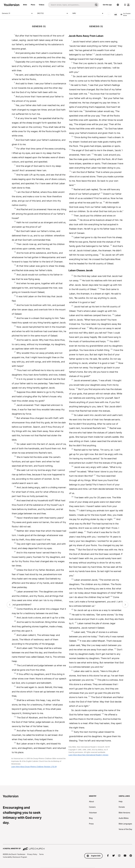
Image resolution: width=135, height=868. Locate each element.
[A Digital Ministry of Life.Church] (67, 847)
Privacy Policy (32, 854)
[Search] (71, 5)
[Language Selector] (118, 5)
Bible (25, 5)
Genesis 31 (18, 13)
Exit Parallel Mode (125, 15)
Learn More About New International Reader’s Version (88, 755)
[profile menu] (127, 5)
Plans (33, 5)
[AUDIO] (109, 14)
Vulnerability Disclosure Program (15, 857)
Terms (41, 854)
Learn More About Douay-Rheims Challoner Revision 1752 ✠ (34, 767)
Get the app (107, 5)
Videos (42, 5)
